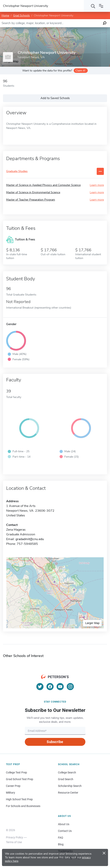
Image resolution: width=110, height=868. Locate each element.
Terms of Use (14, 842)
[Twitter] (40, 687)
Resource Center (68, 793)
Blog (61, 844)
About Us (64, 824)
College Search (67, 772)
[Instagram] (70, 687)
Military (11, 793)
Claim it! (80, 71)
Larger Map (92, 623)
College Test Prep (16, 772)
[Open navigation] (101, 6)
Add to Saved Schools (55, 98)
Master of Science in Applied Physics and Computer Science (43, 185)
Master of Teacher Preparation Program (31, 200)
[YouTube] (60, 687)
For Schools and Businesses (23, 806)
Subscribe (55, 742)
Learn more (97, 185)
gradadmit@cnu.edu (30, 539)
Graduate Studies (17, 171)
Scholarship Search (70, 786)
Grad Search (66, 779)
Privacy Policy (14, 837)
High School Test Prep (19, 799)
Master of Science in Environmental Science (33, 192)
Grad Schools (21, 15)
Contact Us (65, 831)
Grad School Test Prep (20, 779)
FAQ (61, 838)
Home (5, 15)
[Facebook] (50, 687)
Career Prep (13, 786)
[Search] (93, 6)
